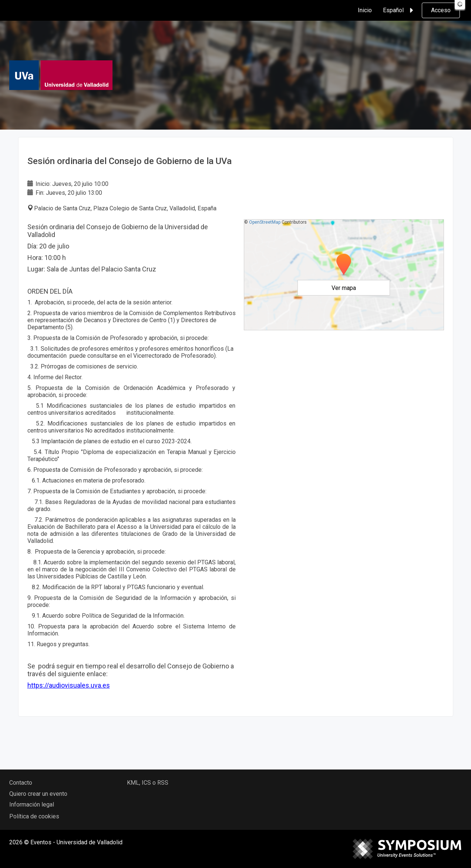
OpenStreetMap (265, 222)
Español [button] (399, 10)
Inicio (365, 10)
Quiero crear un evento (38, 794)
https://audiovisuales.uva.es (69, 685)
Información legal (32, 804)
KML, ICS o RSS (148, 783)
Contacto (21, 783)
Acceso (441, 10)
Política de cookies (34, 816)
